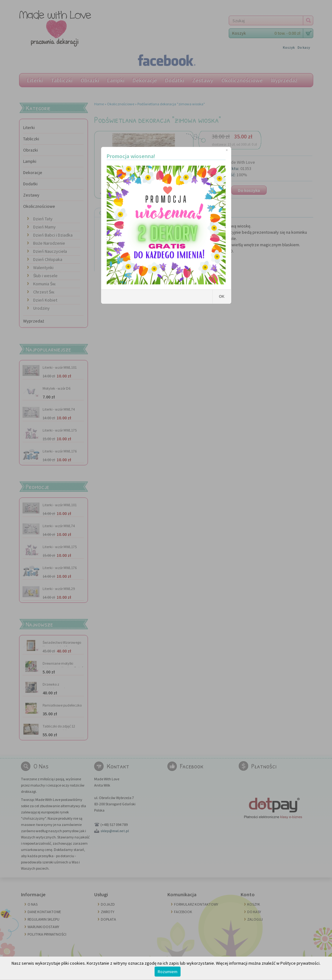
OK (222, 297)
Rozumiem (168, 972)
